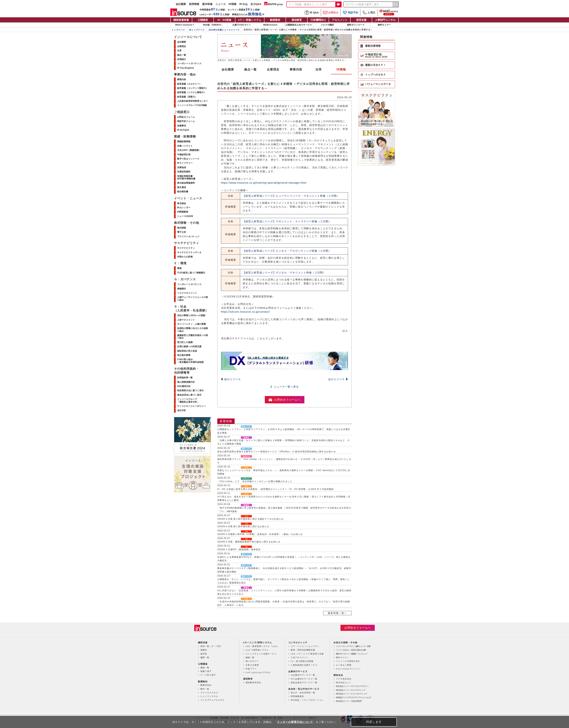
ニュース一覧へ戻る (285, 387)
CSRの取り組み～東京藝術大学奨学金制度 (190, 361)
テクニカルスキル (209, 692)
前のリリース (231, 379)
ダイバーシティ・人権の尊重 (192, 324)
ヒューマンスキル (209, 696)
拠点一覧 (250, 69)
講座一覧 (205, 667)
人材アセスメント (300, 657)
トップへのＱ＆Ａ (375, 75)
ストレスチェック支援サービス (261, 654)
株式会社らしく (344, 682)
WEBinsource (270, 25)
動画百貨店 (206, 685)
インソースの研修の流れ (348, 661)
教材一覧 (205, 689)
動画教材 (275, 20)
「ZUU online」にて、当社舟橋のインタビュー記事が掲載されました (255, 481)
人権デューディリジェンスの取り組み (193, 298)
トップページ (178, 30)
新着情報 (226, 421)
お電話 (369, 13)
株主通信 (182, 187)
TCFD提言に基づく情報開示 (191, 273)
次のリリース (338, 379)
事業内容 (296, 69)
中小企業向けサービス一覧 (304, 679)
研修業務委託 (297, 696)
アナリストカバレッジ (188, 236)
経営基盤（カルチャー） (189, 84)
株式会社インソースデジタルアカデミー (352, 686)
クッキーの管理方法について (295, 722)
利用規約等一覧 (185, 378)
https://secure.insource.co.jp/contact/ (245, 312)
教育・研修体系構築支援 (303, 650)
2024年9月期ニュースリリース (224, 30)
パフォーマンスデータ (378, 84)
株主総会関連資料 (186, 183)
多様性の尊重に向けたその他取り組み (193, 330)
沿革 (319, 69)
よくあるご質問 (344, 665)
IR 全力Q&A (183, 130)
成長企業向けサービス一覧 (304, 682)
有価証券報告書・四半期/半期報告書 (186, 177)
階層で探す (206, 671)
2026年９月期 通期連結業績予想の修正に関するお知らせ (249, 542)
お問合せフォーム (186, 117)
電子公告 (182, 232)
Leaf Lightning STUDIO (258, 672)
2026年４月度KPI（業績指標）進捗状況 (239, 549)
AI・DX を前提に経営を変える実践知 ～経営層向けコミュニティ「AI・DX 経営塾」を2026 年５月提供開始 (275, 489)
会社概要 (181, 4)
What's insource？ (185, 25)
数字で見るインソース (188, 159)
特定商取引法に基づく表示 (190, 390)
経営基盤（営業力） (187, 97)
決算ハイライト (185, 146)
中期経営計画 (184, 155)
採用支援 (361, 20)
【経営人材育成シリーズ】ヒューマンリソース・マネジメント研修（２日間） (291, 196)
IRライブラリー (185, 163)
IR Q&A (312, 13)
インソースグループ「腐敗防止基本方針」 (188, 400)
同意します (374, 722)
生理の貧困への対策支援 (189, 347)
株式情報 (182, 228)
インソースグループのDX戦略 (192, 105)
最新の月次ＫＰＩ (375, 65)
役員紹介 (182, 59)
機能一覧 (250, 657)
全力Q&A (256, 4)
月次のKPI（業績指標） (189, 150)
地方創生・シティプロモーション (307, 700)
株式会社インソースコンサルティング (351, 694)
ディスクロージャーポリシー (192, 406)
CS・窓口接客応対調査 (302, 661)
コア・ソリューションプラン (305, 646)
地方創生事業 (184, 355)
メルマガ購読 (327, 25)
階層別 (204, 650)
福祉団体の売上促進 (187, 351)
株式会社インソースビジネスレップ (351, 690)
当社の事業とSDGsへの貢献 (191, 315)
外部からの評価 (185, 257)
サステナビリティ (186, 248)
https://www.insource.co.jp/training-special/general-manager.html (264, 183)
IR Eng (243, 4)
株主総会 (182, 203)
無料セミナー (384, 25)
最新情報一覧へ (337, 613)
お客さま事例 (252, 665)
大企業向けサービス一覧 (303, 675)
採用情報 (194, 4)
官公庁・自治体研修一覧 (303, 692)
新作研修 (207, 4)
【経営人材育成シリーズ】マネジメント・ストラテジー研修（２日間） (287, 221)
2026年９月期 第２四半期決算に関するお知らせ (243, 526)
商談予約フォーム (186, 121)
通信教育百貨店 (253, 682)
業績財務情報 (184, 142)
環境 (179, 268)
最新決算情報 (373, 46)
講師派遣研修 (181, 20)
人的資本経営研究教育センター (193, 101)
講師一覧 (205, 657)
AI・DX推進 (224, 20)
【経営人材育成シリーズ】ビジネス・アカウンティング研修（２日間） (287, 251)
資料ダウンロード (356, 25)
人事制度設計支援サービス (304, 665)
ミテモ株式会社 (344, 679)
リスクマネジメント (187, 293)
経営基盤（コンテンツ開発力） (193, 88)
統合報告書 (183, 192)
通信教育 (297, 20)
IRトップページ (197, 30)
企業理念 (273, 69)
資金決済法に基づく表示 (189, 395)
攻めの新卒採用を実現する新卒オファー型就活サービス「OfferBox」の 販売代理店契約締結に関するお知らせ (277, 452)
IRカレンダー (184, 208)
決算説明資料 (184, 172)
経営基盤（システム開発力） (192, 92)
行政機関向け (318, 20)
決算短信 (182, 167)
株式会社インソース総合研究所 (349, 701)
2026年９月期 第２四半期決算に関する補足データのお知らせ (250, 519)
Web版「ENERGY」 (213, 25)
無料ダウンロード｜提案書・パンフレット (352, 654)
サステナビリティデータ (189, 252)
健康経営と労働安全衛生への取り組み (193, 337)
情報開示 (182, 289)
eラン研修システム (250, 20)
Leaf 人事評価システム (257, 650)
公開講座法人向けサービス (299, 25)
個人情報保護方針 (186, 382)
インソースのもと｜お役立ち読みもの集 (351, 650)
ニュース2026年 (185, 216)
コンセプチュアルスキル (213, 700)
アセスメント (340, 20)
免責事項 (182, 126)
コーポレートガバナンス (189, 63)
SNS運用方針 (184, 386)
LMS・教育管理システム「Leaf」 (262, 646)
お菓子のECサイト (242, 25)
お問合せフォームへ (285, 400)
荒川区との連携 (185, 342)
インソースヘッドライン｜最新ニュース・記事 (353, 646)
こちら (261, 338)
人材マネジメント (186, 320)
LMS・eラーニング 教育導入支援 (307, 654)
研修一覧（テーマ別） (211, 646)
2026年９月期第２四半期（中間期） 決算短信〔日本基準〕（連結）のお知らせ (260, 534)
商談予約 (350, 12)
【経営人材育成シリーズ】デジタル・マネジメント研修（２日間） (284, 273)
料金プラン (251, 669)
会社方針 (182, 410)
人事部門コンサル (385, 20)
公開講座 (203, 20)
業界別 (204, 654)
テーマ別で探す (208, 675)
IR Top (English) (186, 68)
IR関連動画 (183, 212)
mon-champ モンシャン (348, 669)
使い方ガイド (252, 661)
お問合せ (331, 13)
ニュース (221, 4)
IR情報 (233, 4)
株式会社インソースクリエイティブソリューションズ (353, 697)
